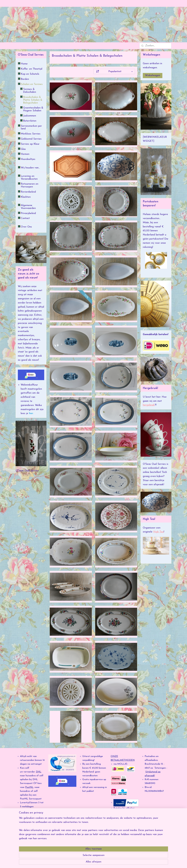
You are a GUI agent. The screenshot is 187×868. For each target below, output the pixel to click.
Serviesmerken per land (31, 127)
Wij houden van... (30, 168)
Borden (25, 79)
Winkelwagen (153, 75)
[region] (75, 854)
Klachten (26, 197)
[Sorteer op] (114, 71)
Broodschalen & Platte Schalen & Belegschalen (33, 100)
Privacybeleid (28, 213)
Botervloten (30, 121)
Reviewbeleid (28, 192)
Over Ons (26, 227)
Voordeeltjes (28, 159)
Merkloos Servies (31, 134)
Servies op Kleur (30, 144)
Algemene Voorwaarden (28, 207)
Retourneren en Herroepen (30, 185)
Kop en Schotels (30, 74)
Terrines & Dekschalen (30, 91)
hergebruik (149, 405)
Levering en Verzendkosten (29, 178)
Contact (25, 218)
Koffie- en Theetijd (32, 69)
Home (24, 64)
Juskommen (30, 116)
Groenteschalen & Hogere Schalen (33, 109)
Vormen (25, 154)
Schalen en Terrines (32, 84)
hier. (31, 413)
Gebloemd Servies (31, 139)
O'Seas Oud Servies (27, 470)
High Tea (158, 532)
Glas (23, 149)
